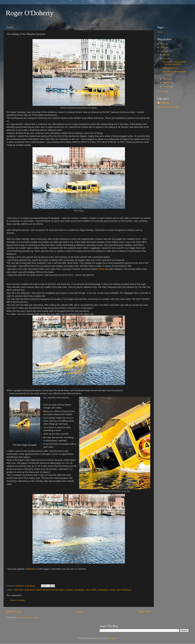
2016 (163, 44)
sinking (112, 590)
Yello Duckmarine (124, 590)
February (167, 83)
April (165, 59)
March (166, 79)
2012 (163, 91)
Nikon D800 (91, 590)
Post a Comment (18, 600)
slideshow (32, 569)
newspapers (80, 590)
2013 (163, 51)
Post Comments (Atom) (29, 618)
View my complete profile (168, 107)
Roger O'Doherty (30, 13)
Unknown (165, 103)
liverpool (70, 590)
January (167, 86)
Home (79, 612)
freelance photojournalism (54, 590)
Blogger (113, 638)
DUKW (39, 590)
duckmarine (30, 590)
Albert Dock (18, 590)
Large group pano (170, 68)
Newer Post (14, 612)
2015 (163, 48)
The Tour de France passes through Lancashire (174, 63)
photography (103, 590)
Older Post (145, 612)
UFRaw (101, 269)
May (165, 55)
